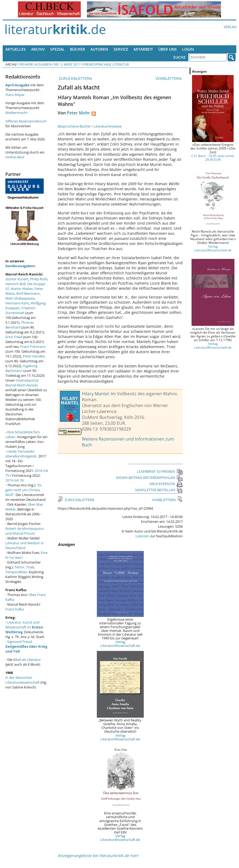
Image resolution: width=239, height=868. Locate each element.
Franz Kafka (15, 609)
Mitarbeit (143, 49)
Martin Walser (22, 289)
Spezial (57, 49)
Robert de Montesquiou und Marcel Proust (25, 531)
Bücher (78, 49)
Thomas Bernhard (20, 325)
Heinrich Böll (15, 284)
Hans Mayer (15, 95)
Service (121, 49)
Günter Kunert (17, 279)
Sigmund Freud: (26, 646)
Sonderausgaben (20, 266)
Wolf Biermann (28, 293)
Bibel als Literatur (27, 660)
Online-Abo (14, 157)
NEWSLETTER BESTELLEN (159, 490)
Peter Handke (34, 356)
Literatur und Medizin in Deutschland (25, 545)
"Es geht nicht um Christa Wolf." (23, 490)
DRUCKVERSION (166, 484)
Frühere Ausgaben (35, 64)
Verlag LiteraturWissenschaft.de (120, 644)
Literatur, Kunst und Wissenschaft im (24, 627)
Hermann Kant (17, 303)
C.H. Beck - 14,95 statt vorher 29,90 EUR (213, 158)
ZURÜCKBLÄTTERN (75, 78)
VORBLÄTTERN (169, 78)
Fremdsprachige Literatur (106, 64)
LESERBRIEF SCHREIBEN (160, 471)
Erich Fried (14, 337)
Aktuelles (16, 49)
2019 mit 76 (14, 480)
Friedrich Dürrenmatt (20, 310)
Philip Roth (39, 279)
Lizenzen (142, 536)
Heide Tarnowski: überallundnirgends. (21, 454)
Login (188, 49)
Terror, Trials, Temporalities (20, 569)
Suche (179, 57)
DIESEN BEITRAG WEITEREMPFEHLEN (149, 478)
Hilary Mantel (95, 394)
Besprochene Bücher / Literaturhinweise (90, 126)
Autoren (99, 49)
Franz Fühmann (33, 347)
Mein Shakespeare (20, 298)
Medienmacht (16, 113)
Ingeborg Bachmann (21, 368)
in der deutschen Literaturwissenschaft (23, 680)
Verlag (230, 27)
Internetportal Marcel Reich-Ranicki (22, 383)
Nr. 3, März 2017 (67, 64)
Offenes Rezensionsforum (26, 121)
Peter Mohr (78, 113)
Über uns (168, 49)
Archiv (38, 49)
